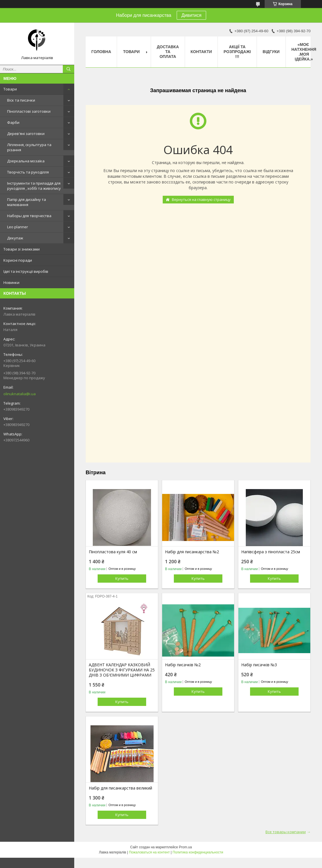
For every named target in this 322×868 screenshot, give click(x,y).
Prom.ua (185, 847)
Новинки (11, 282)
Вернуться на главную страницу (201, 199)
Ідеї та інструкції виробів (26, 271)
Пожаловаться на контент (149, 852)
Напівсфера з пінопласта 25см (271, 552)
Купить (122, 578)
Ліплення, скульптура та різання (29, 147)
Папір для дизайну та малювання (27, 202)
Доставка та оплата (168, 52)
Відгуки (271, 52)
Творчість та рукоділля (28, 172)
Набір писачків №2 (183, 665)
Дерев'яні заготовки (26, 134)
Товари (10, 89)
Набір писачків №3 (259, 665)
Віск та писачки (21, 100)
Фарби (13, 122)
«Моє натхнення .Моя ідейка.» (304, 52)
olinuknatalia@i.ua (20, 394)
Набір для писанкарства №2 (192, 552)
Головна (101, 52)
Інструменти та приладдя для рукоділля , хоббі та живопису (34, 186)
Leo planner (18, 227)
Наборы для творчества (29, 216)
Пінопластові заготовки (29, 111)
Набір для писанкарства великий (120, 788)
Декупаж (15, 238)
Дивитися (191, 15)
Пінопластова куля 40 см (113, 552)
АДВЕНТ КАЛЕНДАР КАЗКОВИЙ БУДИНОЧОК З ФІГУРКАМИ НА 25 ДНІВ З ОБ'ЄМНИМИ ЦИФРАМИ (122, 670)
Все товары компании (286, 832)
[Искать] (69, 69)
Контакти (201, 52)
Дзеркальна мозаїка (26, 161)
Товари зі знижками (22, 249)
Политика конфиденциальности (198, 852)
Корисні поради (18, 260)
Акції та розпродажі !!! (237, 52)
